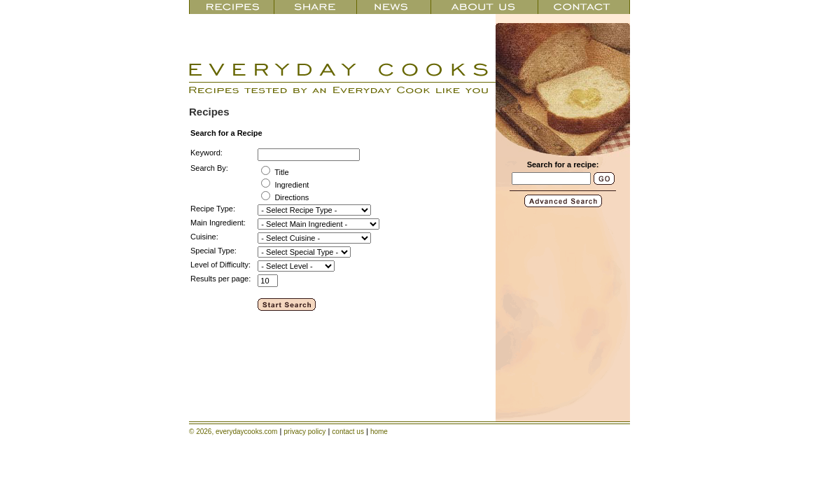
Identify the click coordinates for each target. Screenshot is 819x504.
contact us (348, 432)
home (379, 432)
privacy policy (304, 432)
